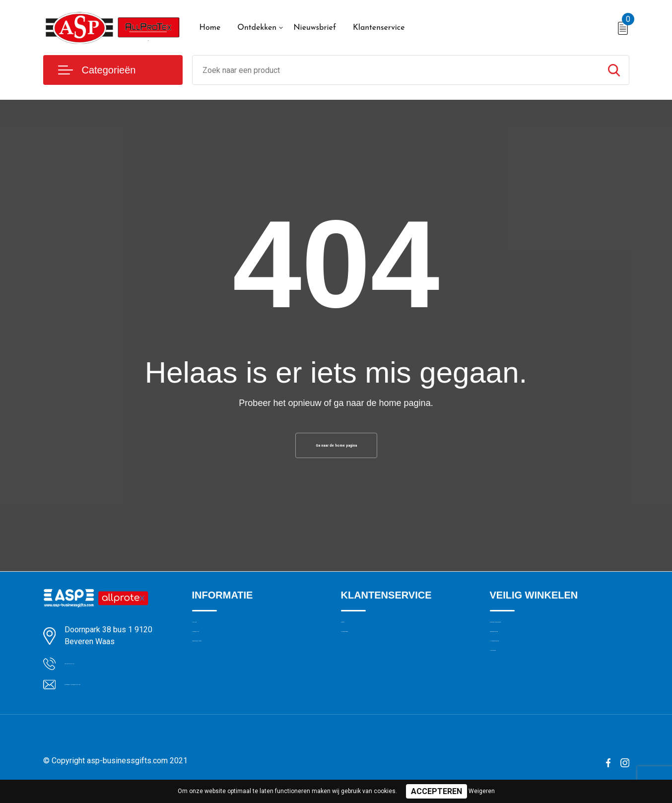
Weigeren (482, 791)
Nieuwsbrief (315, 28)
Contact (354, 635)
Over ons (207, 635)
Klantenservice (379, 28)
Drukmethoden (365, 657)
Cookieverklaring (517, 657)
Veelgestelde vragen (225, 678)
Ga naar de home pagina (336, 449)
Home (210, 28)
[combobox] (396, 70)
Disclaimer (507, 699)
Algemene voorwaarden (529, 635)
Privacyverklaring (517, 678)
